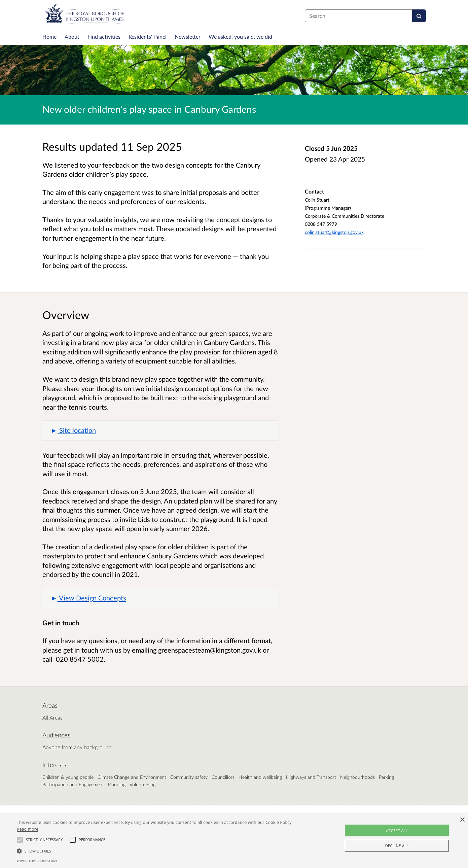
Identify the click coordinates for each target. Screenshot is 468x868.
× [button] (462, 820)
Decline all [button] (397, 846)
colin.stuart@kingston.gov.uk (334, 232)
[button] (160, 430)
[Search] (419, 16)
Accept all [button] (397, 830)
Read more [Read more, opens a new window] (28, 829)
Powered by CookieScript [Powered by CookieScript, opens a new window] (37, 861)
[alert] (234, 841)
